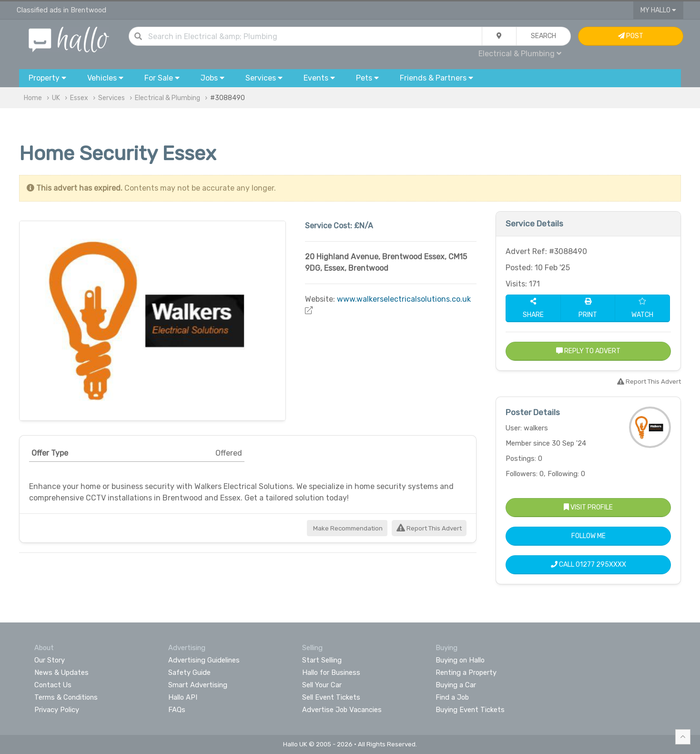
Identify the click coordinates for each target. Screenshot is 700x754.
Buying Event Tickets (470, 710)
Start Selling (322, 660)
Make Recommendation (347, 528)
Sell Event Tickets (331, 697)
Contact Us (53, 685)
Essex (79, 98)
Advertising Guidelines (204, 660)
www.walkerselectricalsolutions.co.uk (404, 299)
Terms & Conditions (66, 697)
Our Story (50, 660)
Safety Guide (189, 672)
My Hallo (658, 10)
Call (588, 565)
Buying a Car (456, 685)
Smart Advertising (198, 685)
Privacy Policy (57, 710)
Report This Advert (429, 528)
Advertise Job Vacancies (342, 710)
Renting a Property (466, 672)
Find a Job (452, 697)
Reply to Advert (588, 351)
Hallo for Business (331, 672)
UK (56, 98)
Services (112, 98)
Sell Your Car (322, 685)
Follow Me (588, 536)
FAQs (177, 710)
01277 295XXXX (601, 565)
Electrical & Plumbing (520, 54)
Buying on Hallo (460, 660)
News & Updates (61, 672)
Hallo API (183, 697)
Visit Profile (588, 507)
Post (631, 36)
